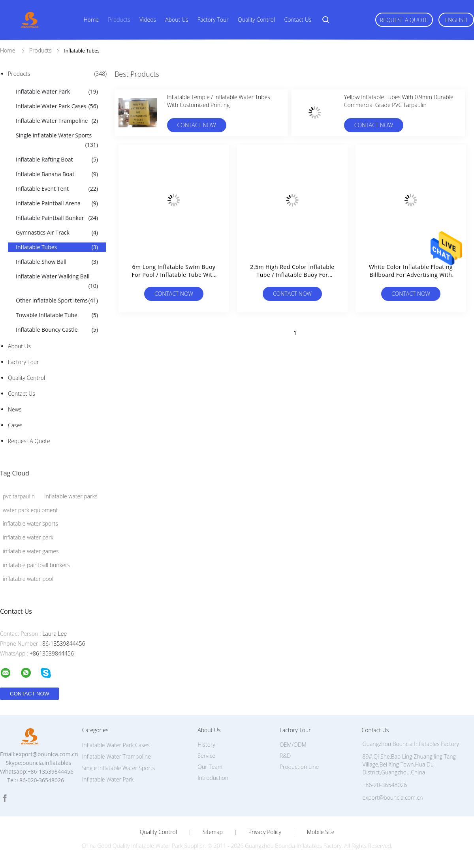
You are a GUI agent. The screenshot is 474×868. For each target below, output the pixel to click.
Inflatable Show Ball (57, 262)
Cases (15, 425)
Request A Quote (404, 20)
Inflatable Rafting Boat (57, 160)
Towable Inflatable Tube (57, 315)
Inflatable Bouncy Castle (57, 330)
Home (91, 20)
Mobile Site (321, 832)
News (15, 409)
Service (206, 756)
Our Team (210, 767)
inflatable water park (28, 537)
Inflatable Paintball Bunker (57, 218)
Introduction (213, 778)
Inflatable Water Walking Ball (57, 282)
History (206, 745)
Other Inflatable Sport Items (57, 301)
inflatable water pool (28, 579)
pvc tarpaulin (19, 496)
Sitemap (213, 832)
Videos (148, 20)
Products (119, 20)
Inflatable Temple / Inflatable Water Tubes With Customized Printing (219, 101)
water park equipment (30, 510)
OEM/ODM (293, 745)
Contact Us (298, 20)
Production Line (299, 767)
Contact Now (197, 125)
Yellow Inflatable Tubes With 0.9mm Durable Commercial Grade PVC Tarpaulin (399, 101)
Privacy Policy (265, 832)
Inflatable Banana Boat (57, 174)
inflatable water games (31, 551)
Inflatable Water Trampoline (57, 121)
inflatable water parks (71, 496)
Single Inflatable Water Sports (57, 141)
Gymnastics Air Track (57, 233)
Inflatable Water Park (57, 92)
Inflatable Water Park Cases (57, 106)
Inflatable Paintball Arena (57, 203)
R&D (285, 756)
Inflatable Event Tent (57, 189)
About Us (177, 20)
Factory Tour (213, 20)
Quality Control (256, 20)
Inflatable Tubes (57, 247)
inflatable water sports (30, 523)
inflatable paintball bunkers (36, 565)
